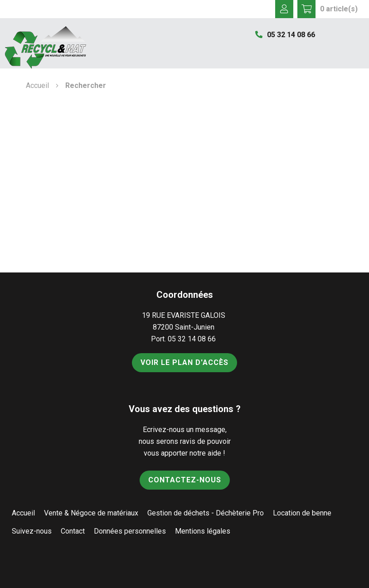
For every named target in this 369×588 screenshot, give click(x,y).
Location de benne (302, 513)
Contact (73, 531)
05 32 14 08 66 (285, 35)
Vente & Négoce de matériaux (91, 513)
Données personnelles (130, 531)
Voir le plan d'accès (184, 362)
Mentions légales (203, 531)
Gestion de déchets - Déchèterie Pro (206, 513)
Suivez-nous (32, 531)
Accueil (37, 85)
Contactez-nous (185, 480)
